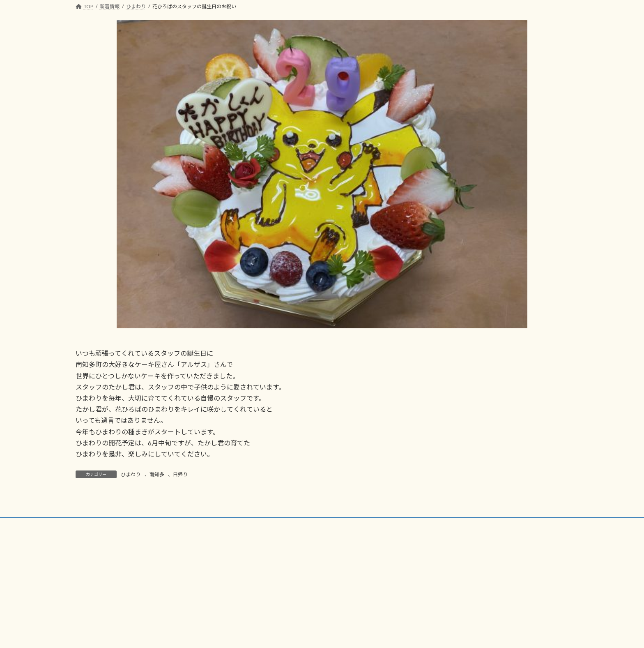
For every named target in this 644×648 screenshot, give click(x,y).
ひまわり (131, 474)
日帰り (180, 474)
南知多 (157, 474)
